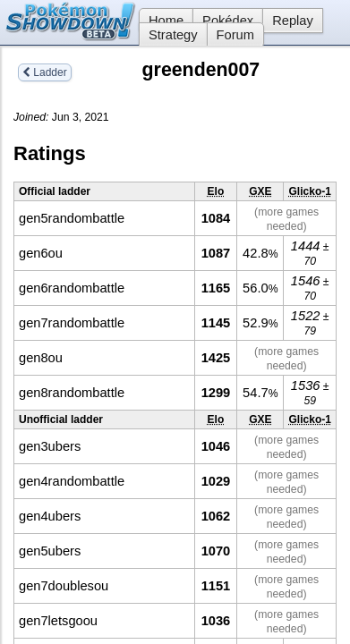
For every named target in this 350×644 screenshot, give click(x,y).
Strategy (173, 35)
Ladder (45, 72)
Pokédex (228, 21)
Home (161, 21)
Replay (293, 21)
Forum (235, 35)
